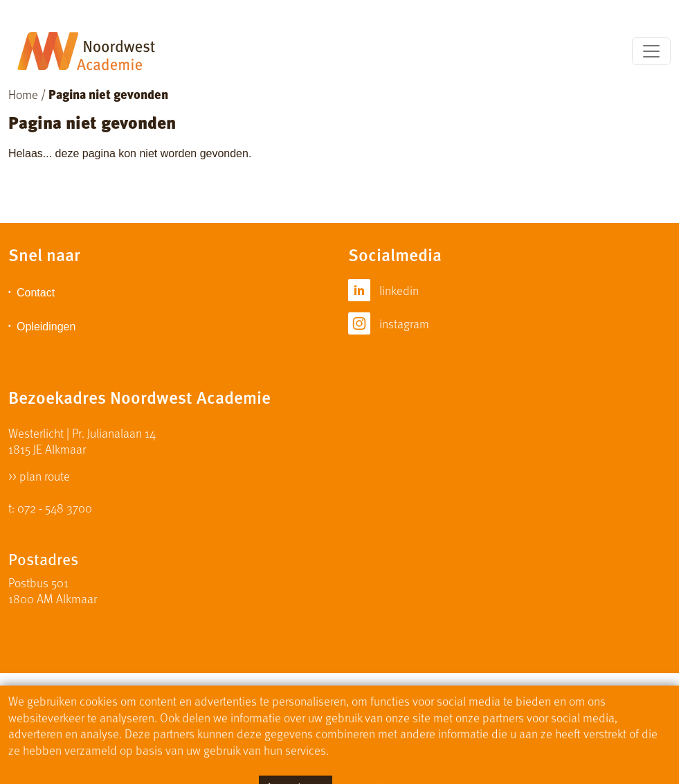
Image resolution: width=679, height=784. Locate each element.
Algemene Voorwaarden (521, 709)
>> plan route (39, 475)
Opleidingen (46, 327)
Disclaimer (315, 709)
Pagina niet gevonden (108, 94)
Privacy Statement (403, 709)
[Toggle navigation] (651, 51)
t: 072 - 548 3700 (50, 507)
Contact (36, 293)
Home (23, 94)
